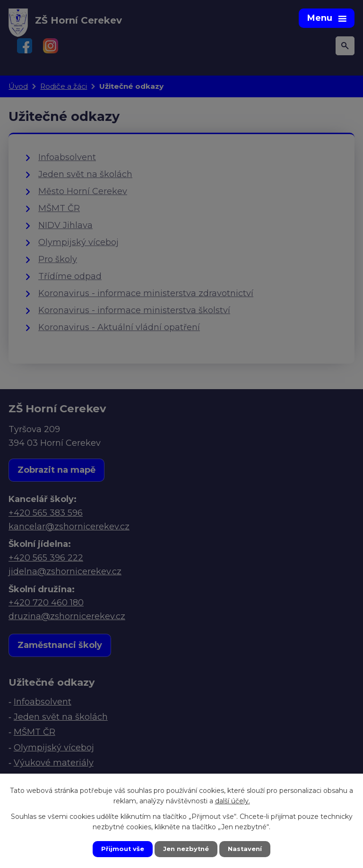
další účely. (233, 800)
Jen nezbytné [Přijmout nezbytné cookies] (186, 849)
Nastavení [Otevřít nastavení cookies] (248, 849)
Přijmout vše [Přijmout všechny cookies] (120, 849)
